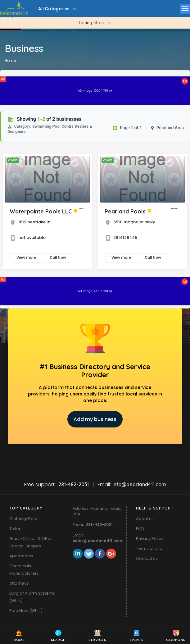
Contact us (147, 558)
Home (10, 60)
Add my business (95, 419)
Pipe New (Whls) (26, 611)
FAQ (140, 529)
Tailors (16, 529)
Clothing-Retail (24, 519)
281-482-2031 (99, 525)
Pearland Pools (125, 211)
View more (26, 258)
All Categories (54, 9)
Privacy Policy (150, 539)
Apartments (21, 556)
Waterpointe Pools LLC (41, 211)
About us (145, 519)
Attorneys (19, 583)
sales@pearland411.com (97, 541)
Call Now (58, 258)
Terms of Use (149, 548)
